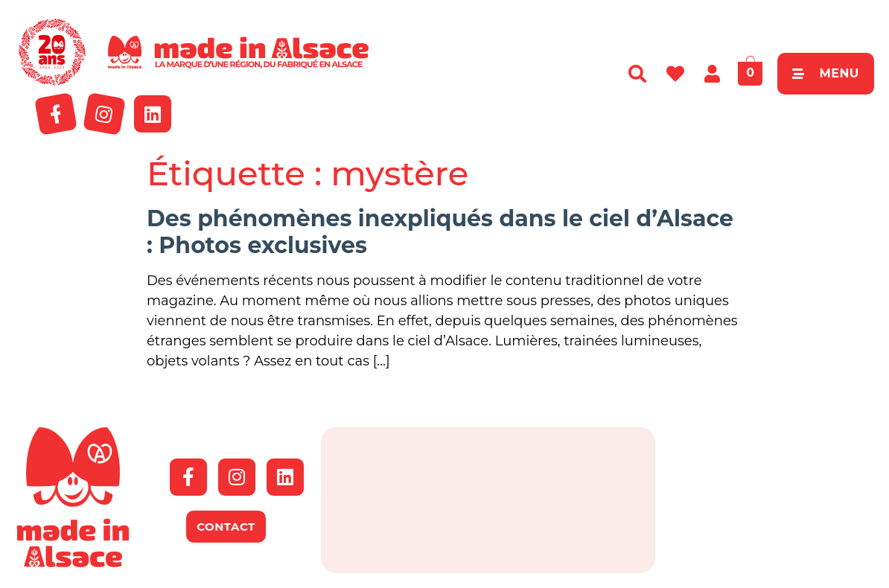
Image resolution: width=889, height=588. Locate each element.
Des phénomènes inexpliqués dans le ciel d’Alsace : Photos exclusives (440, 232)
